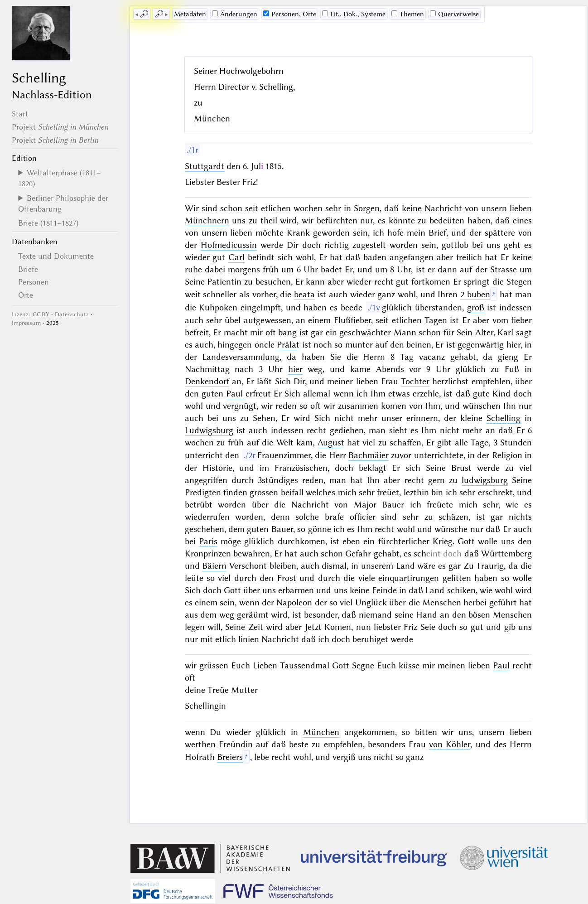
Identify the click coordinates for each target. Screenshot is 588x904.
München (212, 118)
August (331, 442)
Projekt (60, 127)
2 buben (475, 294)
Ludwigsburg (209, 430)
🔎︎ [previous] (144, 14)
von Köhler (450, 744)
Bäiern (214, 566)
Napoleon (294, 602)
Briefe (28, 269)
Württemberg (506, 554)
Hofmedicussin (229, 245)
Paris (208, 541)
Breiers (230, 757)
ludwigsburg (485, 480)
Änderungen (235, 14)
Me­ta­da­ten (190, 14)
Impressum (26, 323)
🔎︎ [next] (159, 14)
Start (20, 114)
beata (304, 294)
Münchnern (207, 220)
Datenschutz (72, 314)
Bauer (393, 505)
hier (295, 369)
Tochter (415, 381)
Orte (26, 295)
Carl (236, 257)
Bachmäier (369, 455)
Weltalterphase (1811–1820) (60, 178)
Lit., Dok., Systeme (354, 14)
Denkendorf (207, 381)
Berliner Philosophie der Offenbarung (63, 203)
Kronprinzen (208, 554)
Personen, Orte (290, 14)
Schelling (504, 418)
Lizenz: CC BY (31, 314)
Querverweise (454, 14)
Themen (408, 14)
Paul (236, 394)
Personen (34, 282)
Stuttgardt (205, 166)
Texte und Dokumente (56, 256)
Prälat (288, 345)
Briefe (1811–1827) (48, 223)
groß (476, 307)
